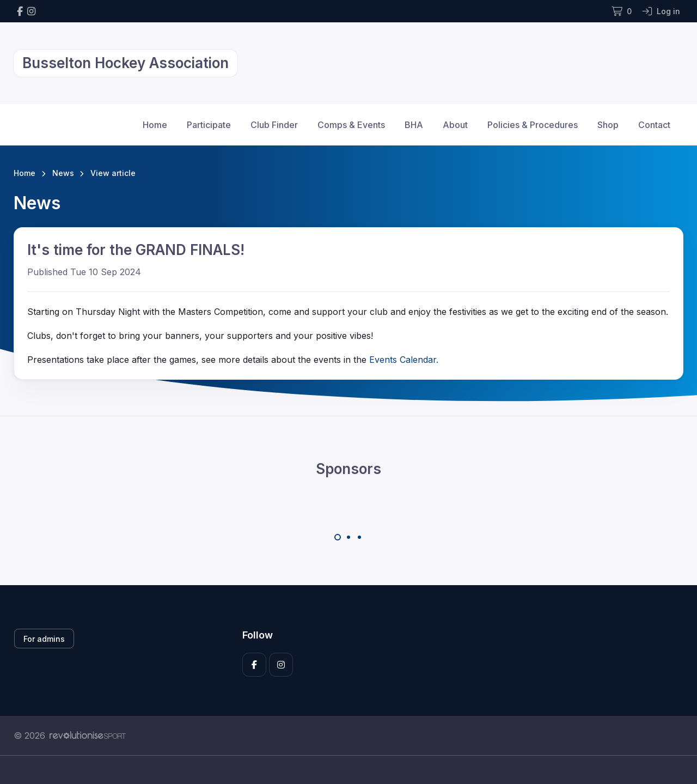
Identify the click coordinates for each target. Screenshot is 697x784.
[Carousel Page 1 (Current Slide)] (338, 537)
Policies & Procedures (533, 125)
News (63, 173)
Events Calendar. (404, 360)
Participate (209, 125)
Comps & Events (351, 125)
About (455, 125)
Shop (608, 125)
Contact (654, 125)
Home (155, 125)
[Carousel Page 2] (348, 537)
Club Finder (274, 125)
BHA (414, 125)
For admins (44, 639)
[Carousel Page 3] (359, 537)
